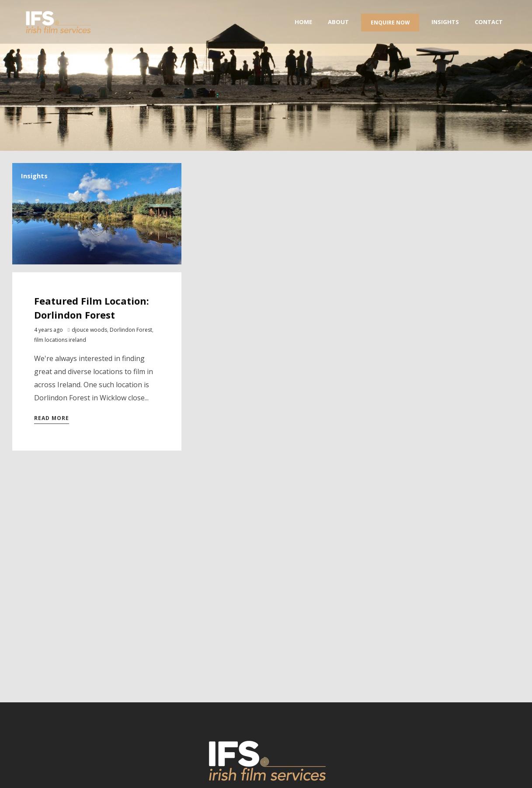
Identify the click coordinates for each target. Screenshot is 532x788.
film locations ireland (60, 340)
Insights (34, 176)
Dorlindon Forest (131, 330)
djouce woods (89, 330)
